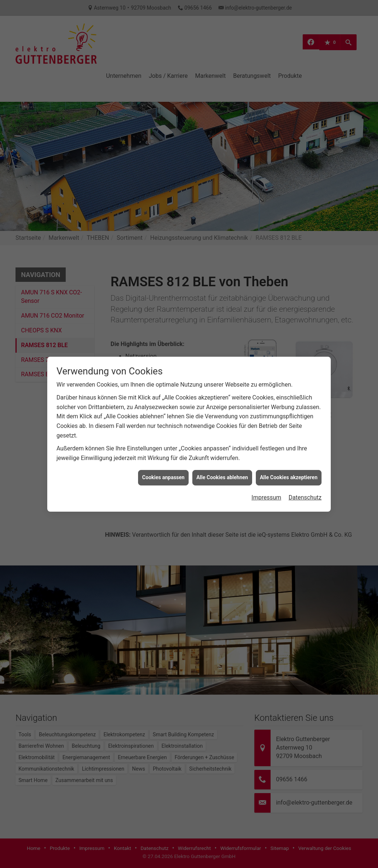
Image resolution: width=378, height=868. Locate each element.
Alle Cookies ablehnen (222, 389)
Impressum (266, 409)
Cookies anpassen (163, 389)
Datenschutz (305, 409)
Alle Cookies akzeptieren (289, 389)
